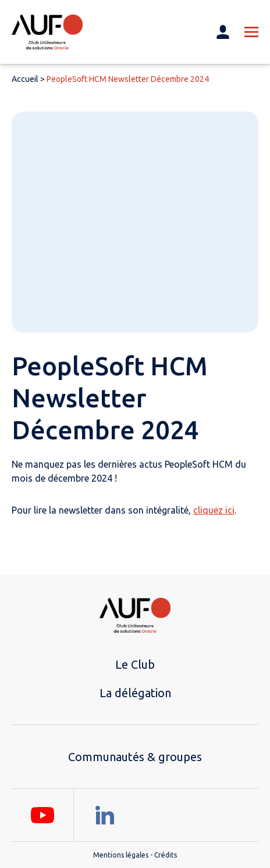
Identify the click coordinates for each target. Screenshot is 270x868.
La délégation (135, 693)
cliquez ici (214, 510)
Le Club (135, 664)
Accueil (25, 79)
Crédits (166, 855)
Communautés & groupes (135, 757)
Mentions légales (121, 855)
